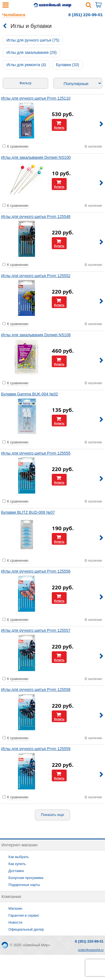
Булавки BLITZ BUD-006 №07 (28, 512)
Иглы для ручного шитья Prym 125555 (36, 453)
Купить (59, 127)
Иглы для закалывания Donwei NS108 (36, 335)
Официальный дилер (26, 929)
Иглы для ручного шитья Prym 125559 (36, 749)
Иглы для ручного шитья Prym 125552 (36, 276)
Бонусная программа (26, 878)
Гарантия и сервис (24, 915)
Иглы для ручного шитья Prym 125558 (36, 690)
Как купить (17, 864)
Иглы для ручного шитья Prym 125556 (36, 571)
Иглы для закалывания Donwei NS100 (36, 157)
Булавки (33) (67, 65)
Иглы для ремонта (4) (26, 65)
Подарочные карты (24, 885)
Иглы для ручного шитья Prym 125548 (36, 217)
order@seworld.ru (91, 950)
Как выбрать (19, 857)
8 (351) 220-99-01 (86, 15)
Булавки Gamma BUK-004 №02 (30, 394)
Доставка (16, 871)
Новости (15, 922)
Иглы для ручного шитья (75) (33, 40)
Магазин (15, 908)
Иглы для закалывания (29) (32, 52)
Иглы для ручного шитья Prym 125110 (36, 98)
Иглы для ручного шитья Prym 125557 (36, 630)
